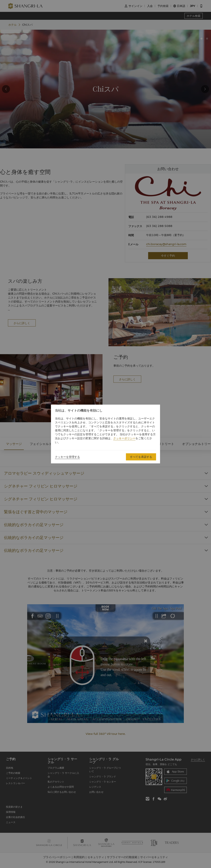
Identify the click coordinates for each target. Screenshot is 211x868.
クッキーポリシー (124, 438)
